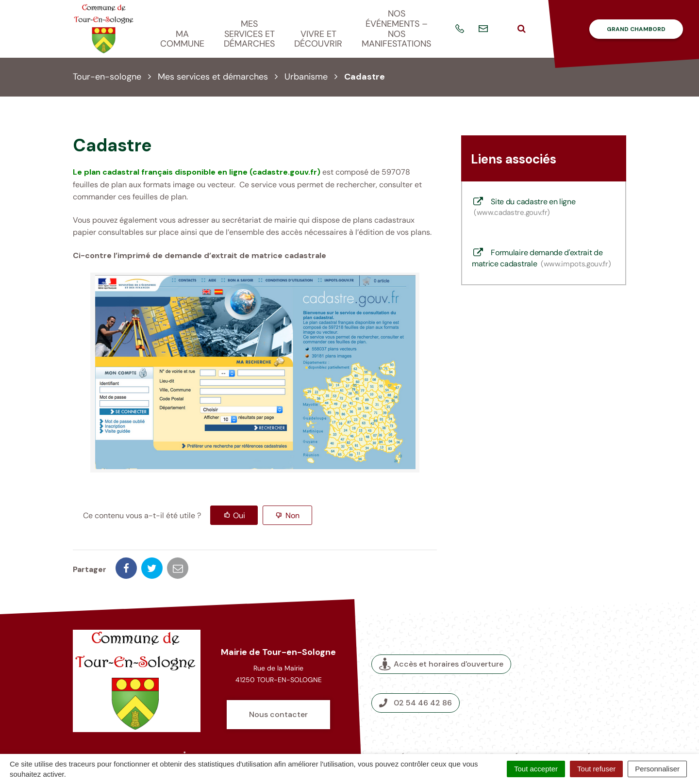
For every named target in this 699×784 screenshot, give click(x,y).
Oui (239, 515)
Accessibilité (568, 723)
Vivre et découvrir (318, 39)
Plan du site (447, 723)
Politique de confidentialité (458, 734)
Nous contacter (278, 680)
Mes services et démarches (249, 34)
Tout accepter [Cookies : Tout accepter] (536, 769)
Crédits (406, 723)
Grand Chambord (636, 29)
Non (292, 515)
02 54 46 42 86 (416, 669)
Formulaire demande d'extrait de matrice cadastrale (541, 258)
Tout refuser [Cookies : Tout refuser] (596, 769)
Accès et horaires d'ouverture (441, 630)
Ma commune (182, 39)
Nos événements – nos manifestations (396, 29)
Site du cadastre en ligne (524, 207)
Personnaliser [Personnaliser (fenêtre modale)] (657, 769)
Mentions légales (507, 723)
